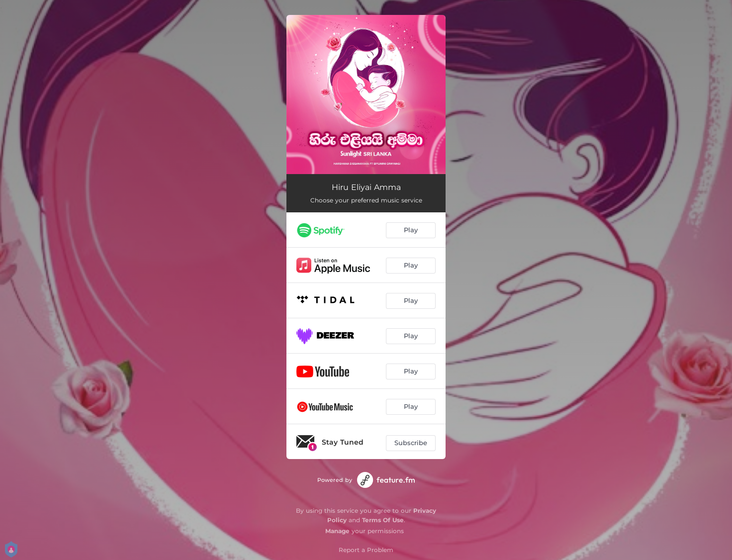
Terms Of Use (383, 520)
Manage (337, 531)
